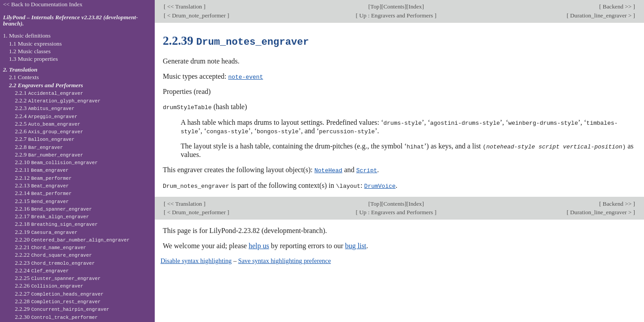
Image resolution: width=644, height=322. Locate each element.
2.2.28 (58, 301)
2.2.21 (50, 247)
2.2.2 (58, 100)
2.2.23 (55, 263)
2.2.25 (58, 278)
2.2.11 (42, 170)
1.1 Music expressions (35, 44)
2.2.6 (49, 131)
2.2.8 (39, 147)
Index (415, 6)
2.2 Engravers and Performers (46, 85)
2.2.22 (53, 255)
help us (259, 244)
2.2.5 (47, 124)
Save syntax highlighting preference (284, 258)
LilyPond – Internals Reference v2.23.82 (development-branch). (71, 21)
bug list (356, 244)
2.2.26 (49, 286)
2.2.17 (52, 216)
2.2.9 (49, 155)
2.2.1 (49, 93)
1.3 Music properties (33, 59)
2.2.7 (44, 139)
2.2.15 (42, 201)
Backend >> (617, 6)
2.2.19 (46, 232)
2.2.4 (46, 116)
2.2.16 (53, 209)
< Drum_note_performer (196, 15)
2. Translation (20, 70)
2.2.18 (56, 224)
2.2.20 (72, 239)
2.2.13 (42, 185)
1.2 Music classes (30, 51)
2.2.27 (59, 294)
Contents (394, 6)
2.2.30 (56, 317)
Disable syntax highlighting (196, 258)
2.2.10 (56, 162)
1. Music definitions (27, 36)
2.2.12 (43, 178)
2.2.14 (43, 193)
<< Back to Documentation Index (43, 4)
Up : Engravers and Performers (396, 15)
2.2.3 (44, 108)
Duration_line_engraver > (601, 15)
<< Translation (184, 6)
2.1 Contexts (24, 77)
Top (375, 6)
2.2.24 (42, 270)
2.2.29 (62, 309)
